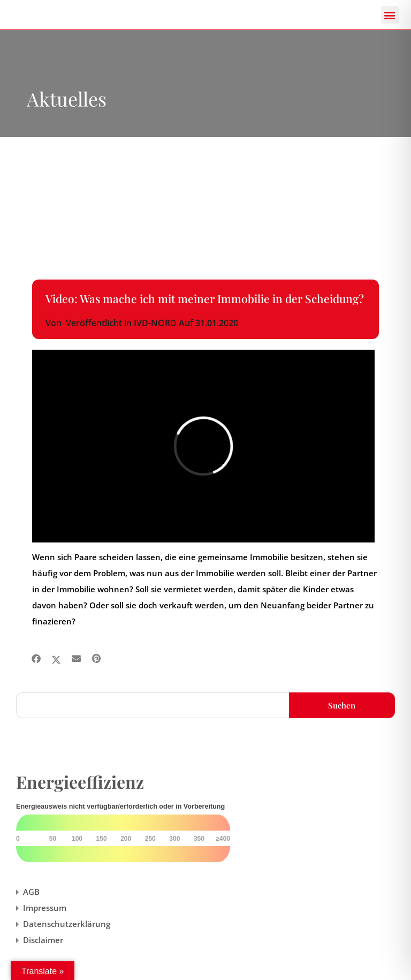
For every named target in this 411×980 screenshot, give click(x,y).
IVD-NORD (155, 323)
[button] (390, 15)
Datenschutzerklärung (67, 924)
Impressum (45, 908)
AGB (31, 892)
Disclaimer (43, 940)
